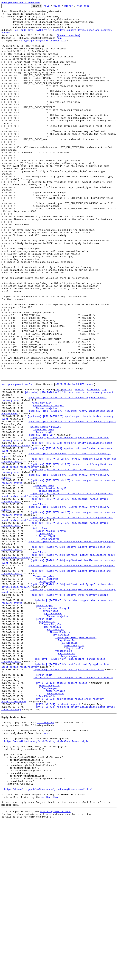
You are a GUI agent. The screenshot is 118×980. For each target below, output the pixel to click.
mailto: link (50, 954)
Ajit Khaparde (50, 645)
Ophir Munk (40, 632)
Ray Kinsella (47, 744)
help (52, 7)
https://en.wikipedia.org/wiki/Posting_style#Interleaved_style (46, 887)
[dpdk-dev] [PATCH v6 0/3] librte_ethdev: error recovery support (71, 677)
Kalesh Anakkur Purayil (48, 485)
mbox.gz (79, 466)
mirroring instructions (55, 970)
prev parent (16, 459)
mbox (47, 877)
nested (66, 466)
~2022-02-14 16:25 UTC (70, 459)
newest (90, 459)
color (62, 7)
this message (46, 864)
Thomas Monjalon (41, 482)
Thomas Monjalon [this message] (76, 763)
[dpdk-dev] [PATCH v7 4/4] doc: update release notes (68, 802)
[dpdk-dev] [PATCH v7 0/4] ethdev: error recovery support (69, 712)
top (104, 466)
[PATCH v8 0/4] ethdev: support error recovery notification (73, 811)
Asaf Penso (40, 603)
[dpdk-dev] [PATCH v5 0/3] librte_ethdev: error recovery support (71, 648)
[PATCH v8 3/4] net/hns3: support (58, 843)
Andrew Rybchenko (47, 693)
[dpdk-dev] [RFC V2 (40, 520)
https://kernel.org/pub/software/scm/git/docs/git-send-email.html (48, 944)
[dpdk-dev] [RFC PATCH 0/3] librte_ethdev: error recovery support (69, 469)
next (4, 459)
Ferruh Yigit (44, 517)
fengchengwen (64, 779)
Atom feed (89, 7)
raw (60, 45)
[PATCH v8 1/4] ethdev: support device (62, 818)
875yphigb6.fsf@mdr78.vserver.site (43, 48)
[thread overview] (68, 42)
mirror (74, 7)
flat (58, 466)
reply (28, 459)
